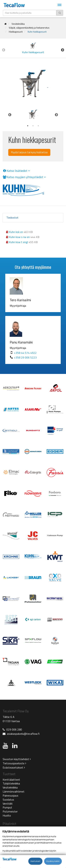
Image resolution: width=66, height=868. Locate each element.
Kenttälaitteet (11, 780)
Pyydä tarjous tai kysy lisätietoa (29, 152)
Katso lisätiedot (16, 171)
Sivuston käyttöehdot (17, 759)
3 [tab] (38, 126)
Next (62, 50)
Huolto (7, 815)
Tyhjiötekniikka (11, 783)
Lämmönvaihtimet (14, 791)
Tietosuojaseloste (14, 763)
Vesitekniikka (18, 24)
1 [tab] (28, 126)
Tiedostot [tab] (12, 218)
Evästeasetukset (14, 767)
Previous (4, 50)
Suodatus (8, 800)
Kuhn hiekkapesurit (37, 32)
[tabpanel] (33, 115)
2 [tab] (33, 126)
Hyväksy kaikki (53, 861)
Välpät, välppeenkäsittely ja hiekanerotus (29, 28)
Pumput (7, 807)
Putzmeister (10, 811)
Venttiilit (8, 804)
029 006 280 (14, 729)
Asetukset (35, 861)
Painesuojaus (10, 795)
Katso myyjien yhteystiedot (24, 177)
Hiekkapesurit (16, 32)
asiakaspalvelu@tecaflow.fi (23, 734)
